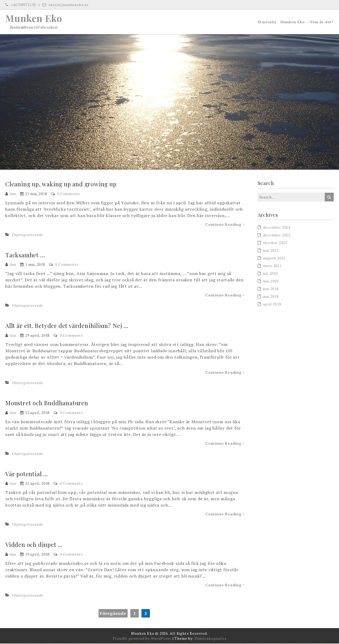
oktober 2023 (275, 243)
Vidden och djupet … (34, 545)
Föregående (113, 614)
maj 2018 (271, 297)
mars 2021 (272, 266)
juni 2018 (271, 289)
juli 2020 (270, 274)
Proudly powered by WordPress (142, 639)
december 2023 (277, 235)
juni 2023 (271, 251)
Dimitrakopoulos (210, 639)
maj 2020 (271, 282)
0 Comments (69, 194)
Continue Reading (225, 225)
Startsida (267, 22)
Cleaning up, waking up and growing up (62, 184)
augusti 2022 (274, 258)
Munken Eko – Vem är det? (307, 22)
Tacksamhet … (26, 255)
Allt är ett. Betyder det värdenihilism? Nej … (67, 326)
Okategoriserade (28, 235)
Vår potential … (27, 474)
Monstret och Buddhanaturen (47, 403)
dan (13, 194)
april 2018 (272, 305)
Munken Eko (34, 18)
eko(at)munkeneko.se (66, 5)
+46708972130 (21, 5)
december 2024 (277, 228)
